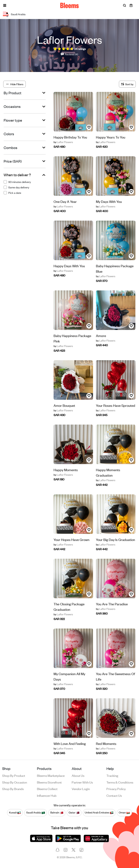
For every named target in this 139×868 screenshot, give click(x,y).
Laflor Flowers (63, 142)
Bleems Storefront (49, 782)
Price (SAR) (13, 161)
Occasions (12, 106)
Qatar (74, 813)
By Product (12, 93)
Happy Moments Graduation (108, 472)
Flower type (13, 120)
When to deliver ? (17, 175)
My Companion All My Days (69, 676)
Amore (101, 335)
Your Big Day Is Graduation (115, 539)
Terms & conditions (120, 782)
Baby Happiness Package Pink (72, 338)
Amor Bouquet (64, 405)
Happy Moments (66, 470)
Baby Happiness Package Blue (115, 268)
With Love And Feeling (70, 743)
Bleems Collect (47, 789)
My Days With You (109, 201)
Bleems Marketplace (51, 775)
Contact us (114, 795)
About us (78, 775)
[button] (5, 5)
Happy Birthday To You (70, 137)
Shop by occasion (15, 782)
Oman (124, 813)
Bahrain (57, 813)
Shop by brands (13, 789)
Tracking (112, 775)
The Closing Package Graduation (69, 606)
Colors (9, 134)
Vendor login (81, 789)
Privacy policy (116, 789)
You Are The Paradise (112, 604)
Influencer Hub (47, 795)
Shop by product (14, 775)
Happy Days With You (69, 266)
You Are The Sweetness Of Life (115, 676)
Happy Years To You (111, 137)
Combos (10, 148)
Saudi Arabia (36, 813)
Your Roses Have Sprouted (116, 405)
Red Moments (106, 743)
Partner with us (82, 782)
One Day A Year (65, 201)
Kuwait (15, 813)
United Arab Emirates (99, 813)
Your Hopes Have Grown (71, 539)
